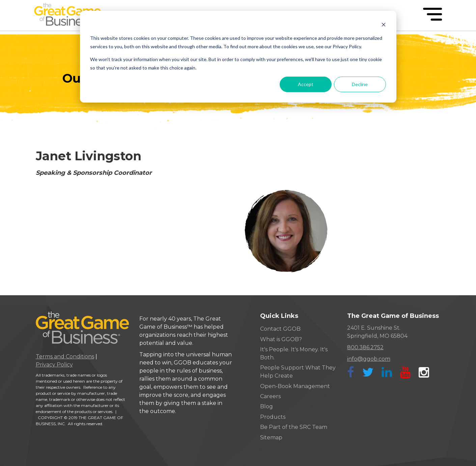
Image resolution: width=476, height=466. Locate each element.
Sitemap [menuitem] (271, 437)
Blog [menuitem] (267, 406)
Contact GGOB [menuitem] (280, 329)
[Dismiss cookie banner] (384, 25)
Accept (306, 84)
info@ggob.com (369, 359)
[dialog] (238, 57)
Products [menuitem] (273, 417)
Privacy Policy (54, 365)
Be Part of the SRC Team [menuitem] (294, 427)
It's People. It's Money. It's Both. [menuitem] (294, 353)
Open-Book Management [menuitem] (295, 386)
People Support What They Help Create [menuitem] (298, 372)
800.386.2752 (365, 347)
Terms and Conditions (65, 357)
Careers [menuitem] (270, 396)
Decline (360, 84)
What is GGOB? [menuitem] (281, 339)
